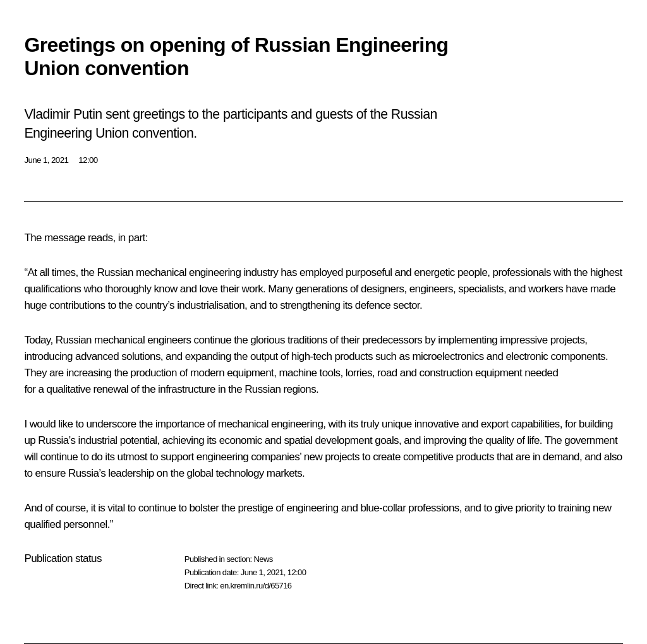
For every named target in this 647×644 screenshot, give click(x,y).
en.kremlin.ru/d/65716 (256, 586)
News (263, 559)
